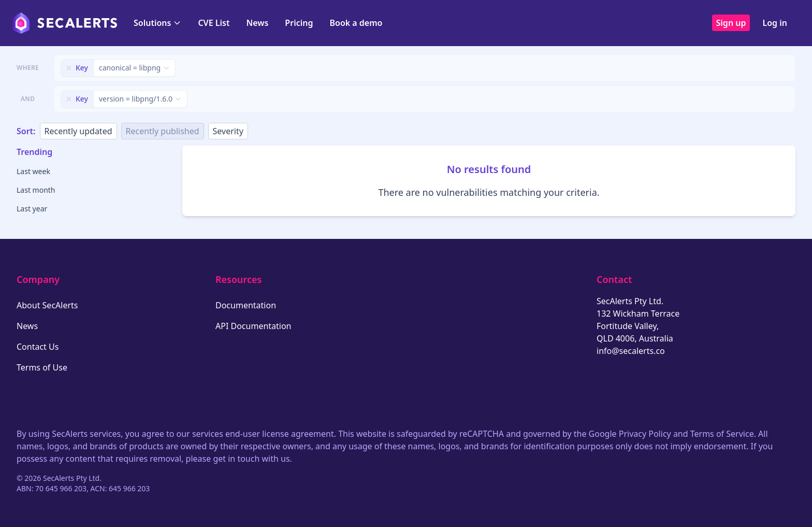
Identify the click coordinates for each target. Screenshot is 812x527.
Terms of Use (42, 367)
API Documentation (253, 326)
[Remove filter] (69, 68)
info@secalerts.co (631, 351)
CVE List (214, 23)
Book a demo (356, 23)
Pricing (299, 23)
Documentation (246, 305)
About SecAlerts (47, 305)
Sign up (731, 23)
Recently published (163, 131)
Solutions (157, 23)
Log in (775, 23)
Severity (228, 131)
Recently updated (78, 131)
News (257, 23)
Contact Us (38, 347)
